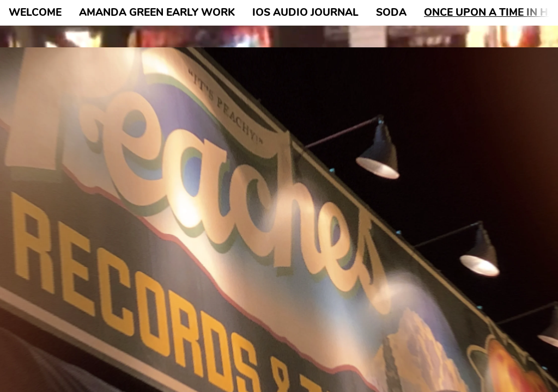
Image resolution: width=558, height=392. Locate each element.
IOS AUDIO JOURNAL (305, 13)
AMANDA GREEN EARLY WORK (157, 13)
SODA (391, 13)
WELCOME (35, 13)
